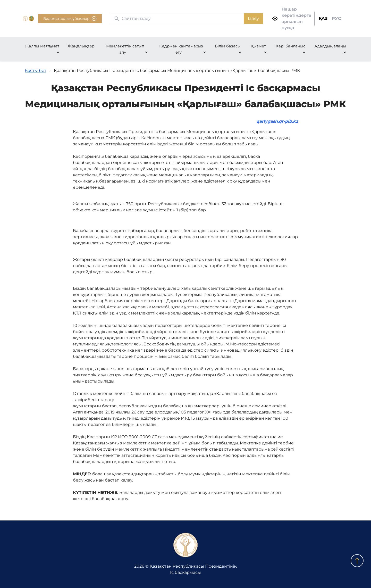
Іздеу (253, 18)
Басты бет (36, 71)
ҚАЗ (323, 18)
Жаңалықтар (81, 46)
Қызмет (258, 46)
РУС (336, 18)
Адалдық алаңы (330, 46)
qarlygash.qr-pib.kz (277, 121)
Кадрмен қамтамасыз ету (181, 49)
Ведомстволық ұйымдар (70, 19)
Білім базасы (228, 46)
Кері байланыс (290, 46)
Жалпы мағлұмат (42, 46)
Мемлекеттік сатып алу (125, 49)
